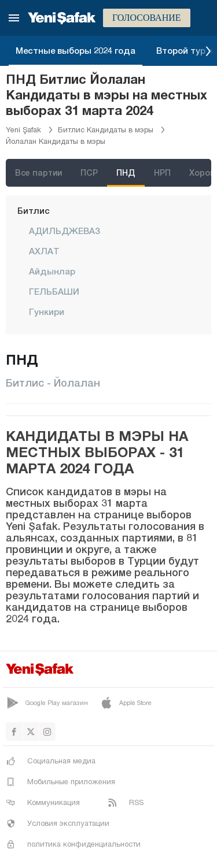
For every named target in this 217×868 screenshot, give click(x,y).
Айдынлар (52, 271)
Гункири (47, 311)
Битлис (34, 210)
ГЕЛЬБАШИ (54, 291)
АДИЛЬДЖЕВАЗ (65, 231)
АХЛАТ (44, 251)
